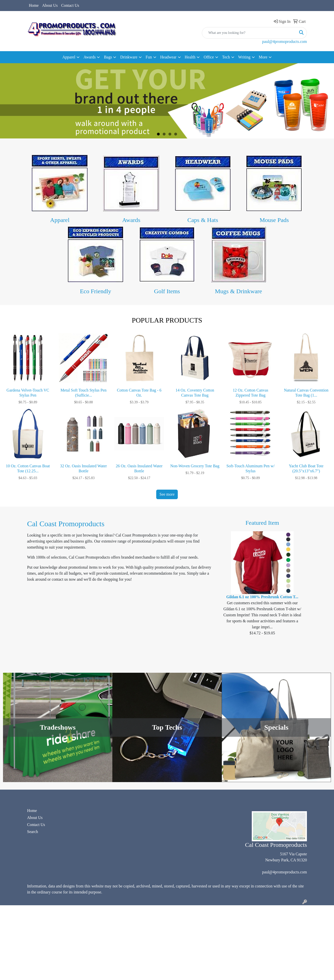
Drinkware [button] (129, 57)
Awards (131, 220)
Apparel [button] (69, 57)
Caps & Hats (203, 220)
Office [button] (209, 57)
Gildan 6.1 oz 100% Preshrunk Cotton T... (262, 597)
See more (167, 494)
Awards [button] (90, 57)
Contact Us (70, 5)
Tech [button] (226, 57)
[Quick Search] (249, 33)
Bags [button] (108, 57)
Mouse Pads (274, 220)
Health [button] (190, 57)
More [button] (263, 57)
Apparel (60, 220)
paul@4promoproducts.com (284, 42)
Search (33, 832)
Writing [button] (244, 57)
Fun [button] (149, 57)
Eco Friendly (96, 291)
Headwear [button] (168, 57)
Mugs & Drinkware (238, 291)
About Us (50, 5)
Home (34, 5)
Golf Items (167, 291)
